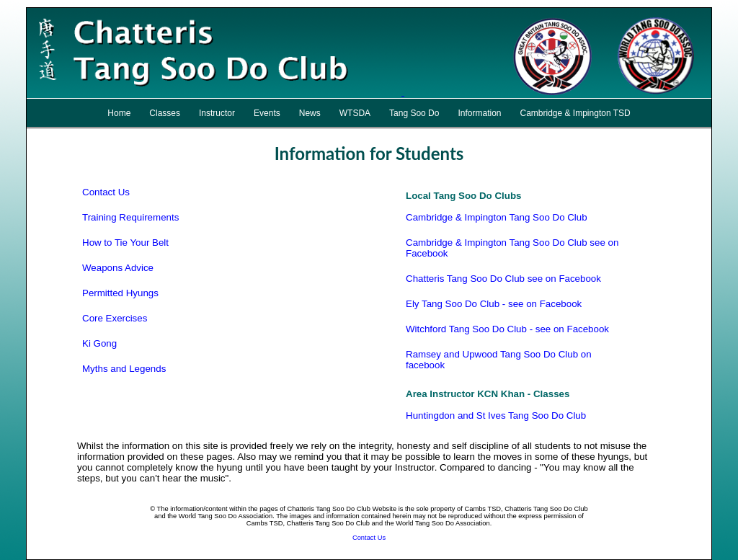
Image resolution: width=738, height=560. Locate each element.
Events (267, 113)
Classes (165, 113)
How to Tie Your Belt (125, 243)
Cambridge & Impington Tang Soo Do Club (497, 217)
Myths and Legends (124, 369)
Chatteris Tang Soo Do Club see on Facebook (503, 279)
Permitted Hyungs (120, 293)
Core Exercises (115, 318)
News (310, 113)
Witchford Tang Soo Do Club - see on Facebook (507, 329)
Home (119, 113)
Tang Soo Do (414, 113)
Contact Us (106, 192)
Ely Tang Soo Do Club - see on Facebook (494, 304)
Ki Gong (99, 343)
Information (479, 113)
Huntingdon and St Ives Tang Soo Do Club (496, 415)
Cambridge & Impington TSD (575, 113)
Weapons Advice (118, 268)
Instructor (217, 113)
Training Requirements (130, 217)
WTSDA (355, 113)
